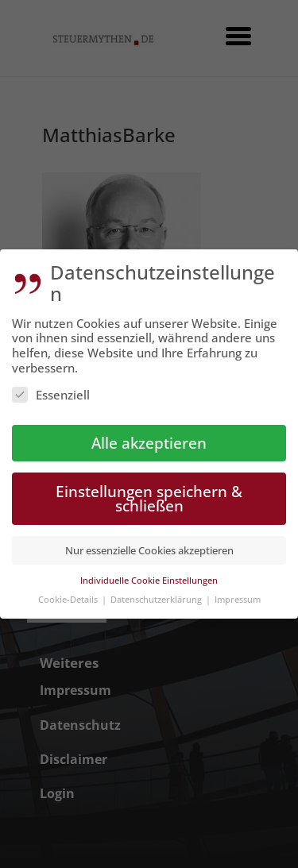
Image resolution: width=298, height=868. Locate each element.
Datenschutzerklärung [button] (157, 593)
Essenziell (51, 388)
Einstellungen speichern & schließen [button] (149, 492)
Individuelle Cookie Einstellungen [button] (149, 574)
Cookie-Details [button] (69, 593)
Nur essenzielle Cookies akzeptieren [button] (149, 544)
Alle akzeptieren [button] (149, 436)
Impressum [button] (238, 593)
